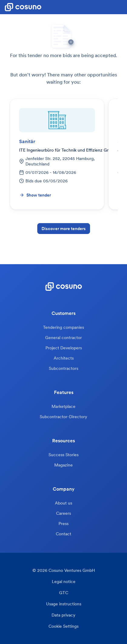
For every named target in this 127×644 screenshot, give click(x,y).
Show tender (35, 195)
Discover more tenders (64, 229)
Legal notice (64, 582)
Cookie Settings (64, 626)
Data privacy (64, 615)
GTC (64, 593)
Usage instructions (64, 604)
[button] (122, 7)
